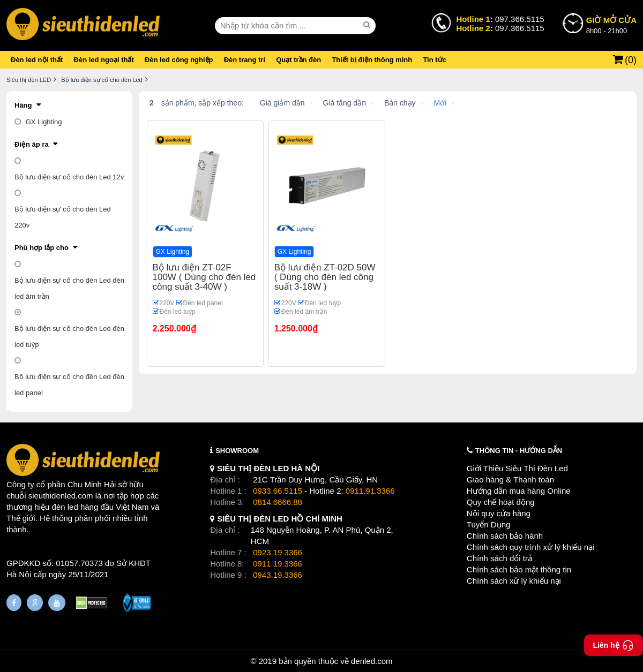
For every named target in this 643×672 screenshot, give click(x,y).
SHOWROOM (237, 451)
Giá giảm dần (282, 103)
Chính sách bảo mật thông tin (519, 569)
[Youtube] (57, 603)
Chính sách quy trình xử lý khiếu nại (531, 547)
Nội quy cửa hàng (499, 513)
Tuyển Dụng (488, 524)
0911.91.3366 (370, 491)
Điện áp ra (32, 144)
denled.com (372, 661)
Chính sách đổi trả (499, 558)
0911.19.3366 (278, 564)
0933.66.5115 (278, 491)
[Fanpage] (14, 603)
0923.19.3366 (278, 552)
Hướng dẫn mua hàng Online (519, 491)
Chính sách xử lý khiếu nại (514, 581)
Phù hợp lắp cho (42, 248)
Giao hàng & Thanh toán (510, 480)
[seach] (368, 25)
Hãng (23, 105)
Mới (440, 103)
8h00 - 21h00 (611, 25)
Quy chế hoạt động (501, 502)
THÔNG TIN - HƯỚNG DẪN (519, 451)
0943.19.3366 (278, 575)
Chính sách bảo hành (505, 536)
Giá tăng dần (345, 103)
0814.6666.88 (278, 502)
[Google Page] (35, 603)
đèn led (65, 507)
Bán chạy (400, 103)
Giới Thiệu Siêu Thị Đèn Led (517, 468)
